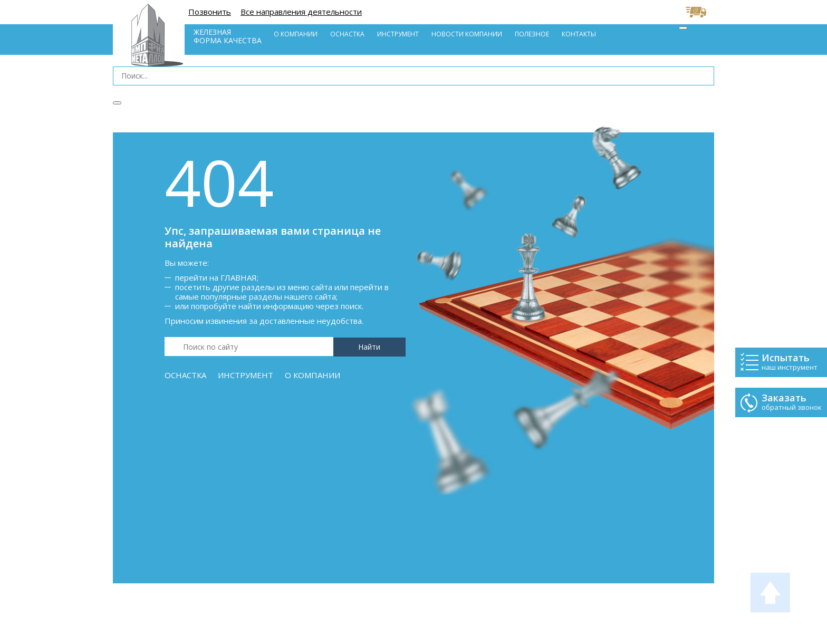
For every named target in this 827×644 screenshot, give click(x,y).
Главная (239, 277)
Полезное (532, 34)
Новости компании (467, 34)
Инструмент (398, 34)
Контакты (579, 34)
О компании (296, 34)
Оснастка (347, 34)
